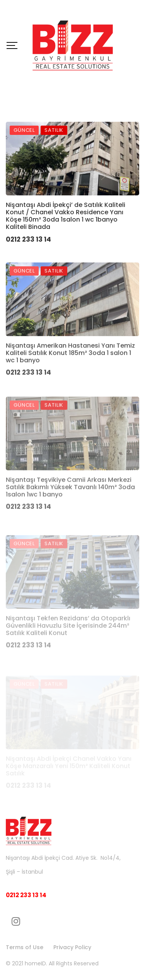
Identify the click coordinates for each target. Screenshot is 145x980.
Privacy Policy (72, 947)
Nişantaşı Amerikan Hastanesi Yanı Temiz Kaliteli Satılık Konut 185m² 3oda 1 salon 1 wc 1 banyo (70, 366)
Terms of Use (25, 947)
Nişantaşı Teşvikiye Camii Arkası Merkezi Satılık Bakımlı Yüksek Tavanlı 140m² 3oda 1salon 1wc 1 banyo (70, 506)
